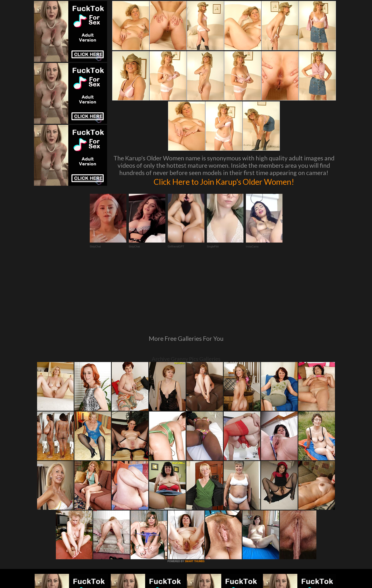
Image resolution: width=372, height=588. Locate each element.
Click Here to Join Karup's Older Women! (224, 181)
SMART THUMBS (195, 495)
